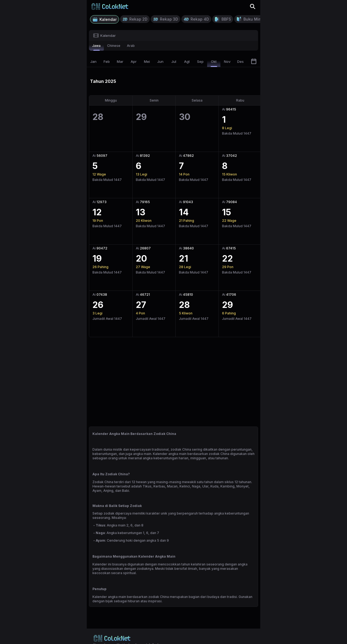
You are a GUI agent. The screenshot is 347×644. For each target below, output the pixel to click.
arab (131, 46)
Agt (187, 61)
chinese (114, 46)
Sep (200, 61)
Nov (227, 61)
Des (240, 61)
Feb (107, 61)
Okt (214, 63)
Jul (174, 61)
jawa (96, 47)
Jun (160, 61)
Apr (134, 61)
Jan (93, 61)
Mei (147, 61)
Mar (120, 61)
